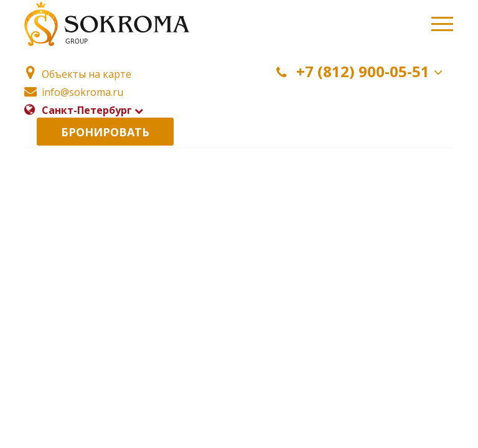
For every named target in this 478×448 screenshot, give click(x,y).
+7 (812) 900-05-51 (362, 72)
